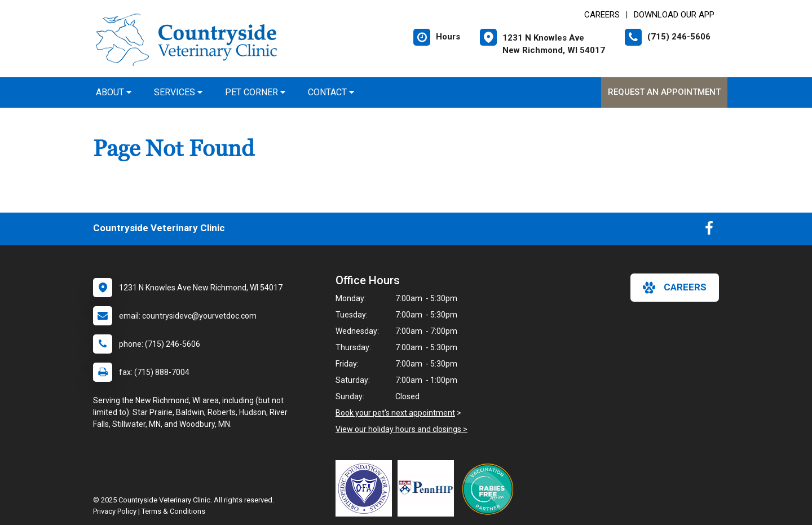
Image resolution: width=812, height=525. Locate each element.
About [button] (114, 92)
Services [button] (178, 92)
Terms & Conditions (173, 511)
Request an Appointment (664, 92)
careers (675, 288)
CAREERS (602, 15)
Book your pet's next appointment (395, 413)
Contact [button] (331, 92)
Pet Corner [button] (255, 92)
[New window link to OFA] (367, 488)
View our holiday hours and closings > (401, 429)
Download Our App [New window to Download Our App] (674, 15)
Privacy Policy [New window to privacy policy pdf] (115, 511)
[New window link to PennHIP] (429, 488)
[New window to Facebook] (709, 231)
